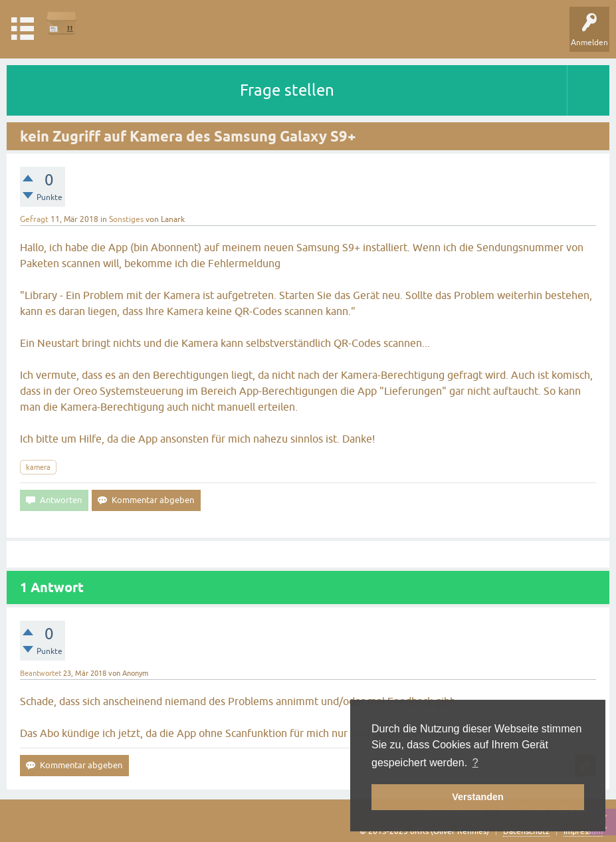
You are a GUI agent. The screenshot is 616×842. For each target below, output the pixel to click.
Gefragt (34, 219)
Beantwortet (41, 673)
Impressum (583, 831)
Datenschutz (526, 831)
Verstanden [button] (478, 797)
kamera (38, 467)
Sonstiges (126, 219)
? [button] (475, 763)
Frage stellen (287, 90)
